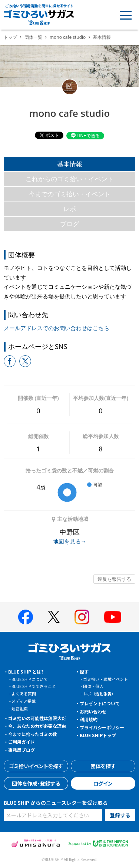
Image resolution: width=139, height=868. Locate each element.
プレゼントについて (100, 703)
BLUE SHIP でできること (34, 686)
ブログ (69, 224)
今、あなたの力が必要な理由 (37, 726)
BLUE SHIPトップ (98, 735)
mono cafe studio (68, 37)
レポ (70, 209)
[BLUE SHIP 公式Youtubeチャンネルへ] (113, 617)
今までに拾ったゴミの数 (33, 734)
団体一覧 (33, 37)
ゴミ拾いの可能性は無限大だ (37, 718)
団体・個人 (93, 686)
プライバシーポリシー (102, 727)
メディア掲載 (24, 701)
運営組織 (20, 708)
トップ (10, 37)
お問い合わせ (93, 711)
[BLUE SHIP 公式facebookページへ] (26, 617)
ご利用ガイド (21, 742)
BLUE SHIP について (30, 679)
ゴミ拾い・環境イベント (105, 679)
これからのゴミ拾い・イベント (70, 179)
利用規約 (89, 719)
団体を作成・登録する (36, 783)
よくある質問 (24, 694)
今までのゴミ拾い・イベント (69, 194)
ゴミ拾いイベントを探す (36, 766)
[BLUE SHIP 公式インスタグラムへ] (82, 617)
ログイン (103, 783)
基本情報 (70, 164)
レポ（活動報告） (99, 694)
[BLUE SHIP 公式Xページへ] (54, 617)
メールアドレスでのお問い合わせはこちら (57, 328)
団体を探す (103, 766)
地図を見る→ (70, 541)
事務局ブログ (21, 750)
